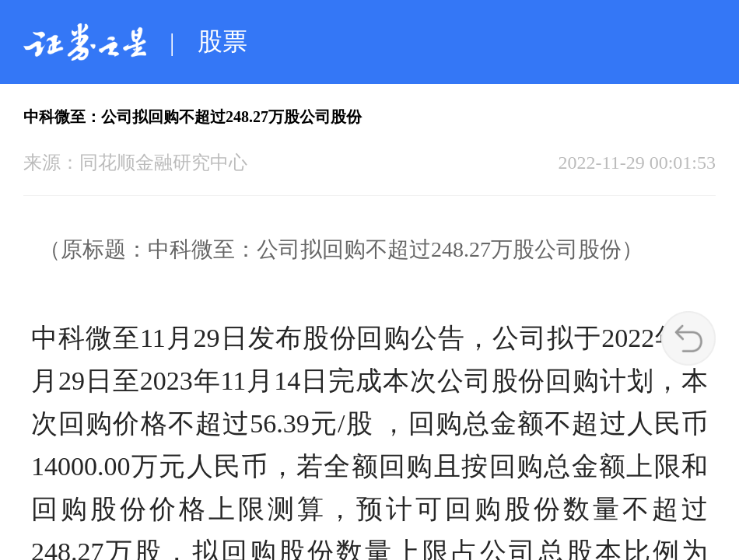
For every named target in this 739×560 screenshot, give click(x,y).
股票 (222, 41)
